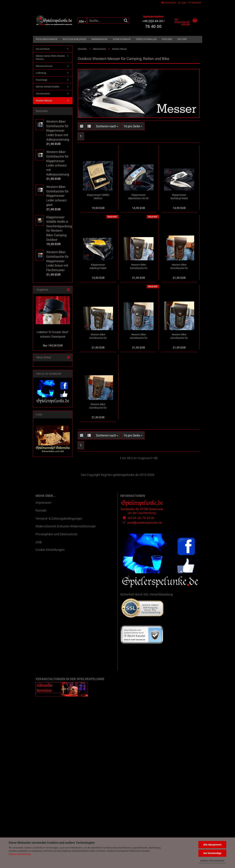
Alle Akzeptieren (212, 845)
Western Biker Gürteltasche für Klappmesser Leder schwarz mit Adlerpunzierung (98, 336)
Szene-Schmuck (122, 39)
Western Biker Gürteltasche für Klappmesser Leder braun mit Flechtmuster (98, 406)
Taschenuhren (43, 94)
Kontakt (41, 510)
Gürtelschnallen (146, 39)
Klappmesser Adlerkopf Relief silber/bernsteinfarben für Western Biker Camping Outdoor (98, 267)
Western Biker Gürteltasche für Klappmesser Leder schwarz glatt (139, 267)
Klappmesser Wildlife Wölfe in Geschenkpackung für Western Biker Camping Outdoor (98, 197)
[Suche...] (82, 21)
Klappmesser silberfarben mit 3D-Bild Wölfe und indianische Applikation (139, 197)
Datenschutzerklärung (20, 854)
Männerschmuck (44, 66)
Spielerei (167, 39)
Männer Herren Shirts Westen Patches (50, 58)
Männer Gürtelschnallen (48, 87)
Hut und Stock (43, 49)
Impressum (44, 503)
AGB (39, 542)
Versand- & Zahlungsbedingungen (59, 518)
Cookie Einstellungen (50, 550)
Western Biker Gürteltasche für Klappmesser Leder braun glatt (179, 267)
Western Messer (44, 101)
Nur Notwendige (212, 853)
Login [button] (182, 3)
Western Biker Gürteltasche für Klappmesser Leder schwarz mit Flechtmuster (179, 336)
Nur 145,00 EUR (53, 346)
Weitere (182, 39)
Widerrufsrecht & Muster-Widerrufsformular (66, 526)
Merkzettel (195, 3)
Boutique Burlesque (74, 39)
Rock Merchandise (47, 39)
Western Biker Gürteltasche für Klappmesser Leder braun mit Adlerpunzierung (139, 336)
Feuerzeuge (42, 80)
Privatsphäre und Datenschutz (57, 534)
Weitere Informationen (212, 861)
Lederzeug (41, 73)
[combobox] (107, 126)
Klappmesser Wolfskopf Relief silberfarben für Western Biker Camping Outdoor (179, 197)
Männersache (99, 39)
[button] (169, 3)
